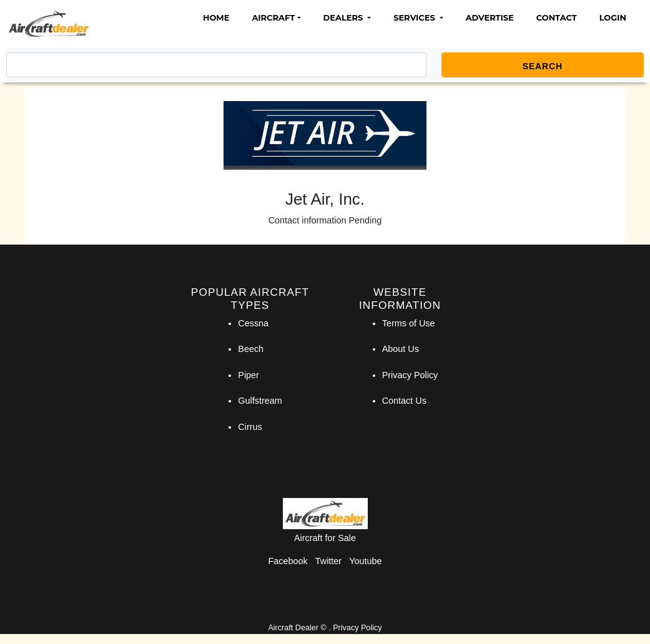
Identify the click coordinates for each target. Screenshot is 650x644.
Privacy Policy (410, 375)
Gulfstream (260, 401)
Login (613, 17)
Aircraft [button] (273, 17)
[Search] (216, 65)
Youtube (365, 561)
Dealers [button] (344, 17)
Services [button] (415, 17)
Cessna (253, 323)
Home (216, 17)
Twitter (328, 561)
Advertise (490, 17)
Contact (557, 17)
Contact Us (404, 401)
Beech (251, 349)
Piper (249, 375)
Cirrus (250, 427)
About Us (401, 349)
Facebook (288, 561)
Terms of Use (409, 323)
